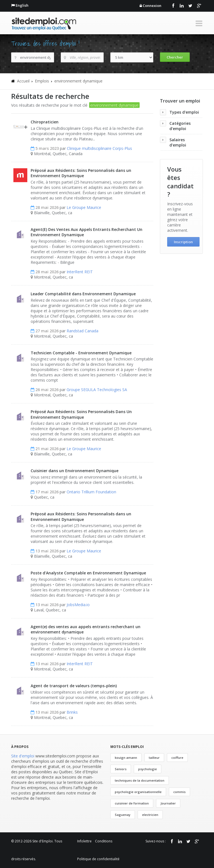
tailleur (154, 758)
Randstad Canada (82, 331)
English (22, 5)
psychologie (148, 769)
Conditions (104, 841)
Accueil (23, 81)
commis (179, 792)
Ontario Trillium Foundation (91, 492)
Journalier (168, 803)
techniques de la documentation (140, 780)
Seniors (121, 769)
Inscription (183, 242)
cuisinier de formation (132, 803)
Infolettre (84, 841)
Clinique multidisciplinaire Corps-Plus (99, 148)
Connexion (152, 6)
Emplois (42, 81)
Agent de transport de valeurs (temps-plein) (74, 686)
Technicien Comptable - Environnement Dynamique (81, 353)
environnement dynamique (78, 81)
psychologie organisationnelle (138, 792)
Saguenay (123, 815)
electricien (150, 815)
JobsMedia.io (78, 605)
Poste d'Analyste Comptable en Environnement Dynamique (88, 573)
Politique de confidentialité (98, 859)
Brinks (72, 712)
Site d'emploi (23, 756)
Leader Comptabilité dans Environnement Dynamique (83, 294)
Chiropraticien (45, 122)
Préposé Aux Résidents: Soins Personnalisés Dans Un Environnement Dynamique (81, 414)
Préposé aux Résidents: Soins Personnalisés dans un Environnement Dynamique (81, 173)
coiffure (177, 758)
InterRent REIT (80, 272)
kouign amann (126, 758)
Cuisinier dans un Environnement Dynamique (75, 471)
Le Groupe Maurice (84, 207)
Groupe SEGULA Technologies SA (97, 390)
